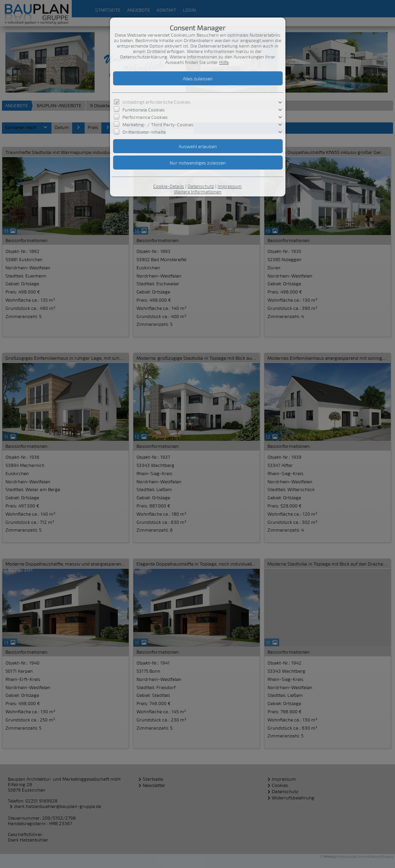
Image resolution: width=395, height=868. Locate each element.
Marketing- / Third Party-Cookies (158, 124)
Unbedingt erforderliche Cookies (156, 102)
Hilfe (224, 62)
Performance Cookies (145, 117)
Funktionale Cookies (143, 109)
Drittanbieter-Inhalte (144, 132)
